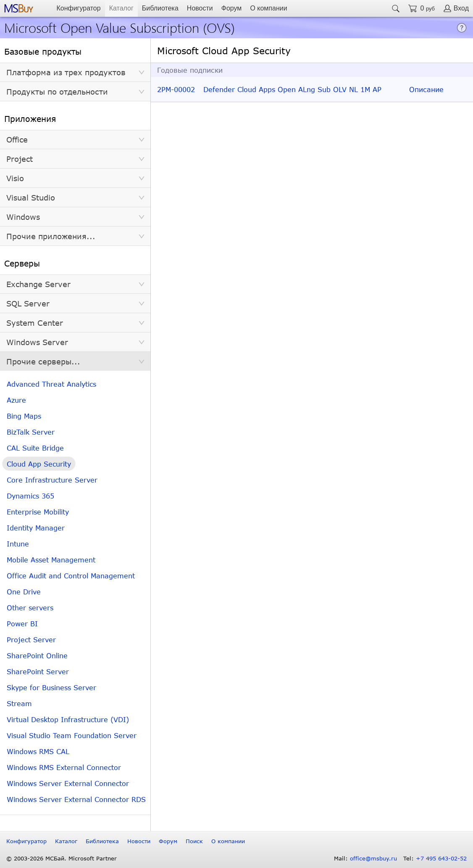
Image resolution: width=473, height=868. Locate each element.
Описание (426, 89)
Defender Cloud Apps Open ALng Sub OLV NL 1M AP (292, 89)
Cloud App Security (39, 464)
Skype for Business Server (51, 687)
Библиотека (160, 8)
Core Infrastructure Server (52, 480)
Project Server (31, 640)
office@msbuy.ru (373, 858)
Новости (200, 8)
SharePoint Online (37, 656)
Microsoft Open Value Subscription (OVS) (120, 27)
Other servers (30, 608)
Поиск (194, 841)
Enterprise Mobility (38, 512)
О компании (268, 8)
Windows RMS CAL (38, 751)
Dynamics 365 (30, 496)
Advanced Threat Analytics (51, 384)
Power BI (22, 624)
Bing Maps (24, 416)
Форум (232, 8)
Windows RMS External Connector (64, 767)
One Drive (24, 592)
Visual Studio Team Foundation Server (72, 735)
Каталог (121, 8)
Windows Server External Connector (68, 783)
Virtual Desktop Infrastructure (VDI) (68, 719)
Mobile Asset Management (51, 560)
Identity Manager (36, 528)
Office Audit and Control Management (71, 576)
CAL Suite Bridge (35, 448)
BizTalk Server (31, 432)
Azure (16, 400)
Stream (19, 703)
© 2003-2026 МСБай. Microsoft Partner (62, 858)
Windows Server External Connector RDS (76, 799)
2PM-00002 (176, 89)
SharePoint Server (38, 671)
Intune (18, 544)
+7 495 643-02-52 (441, 858)
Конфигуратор (78, 8)
